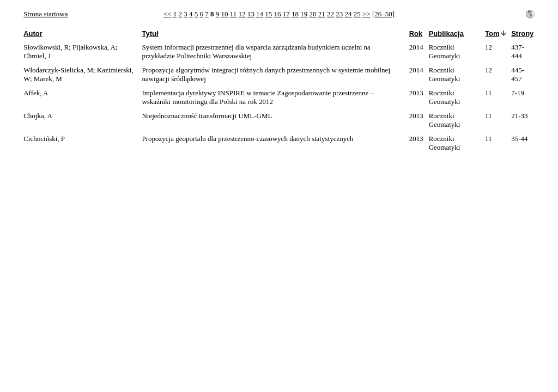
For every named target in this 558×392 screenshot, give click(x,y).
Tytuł (150, 33)
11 (233, 14)
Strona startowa (46, 14)
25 (357, 14)
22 (330, 14)
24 (348, 14)
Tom (492, 33)
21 (322, 14)
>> (366, 14)
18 (295, 14)
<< (168, 14)
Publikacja (446, 33)
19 (304, 14)
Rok (416, 33)
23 (339, 14)
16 (278, 14)
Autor (33, 33)
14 (260, 14)
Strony (522, 33)
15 (268, 14)
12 (242, 14)
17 (286, 14)
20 (313, 14)
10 (225, 14)
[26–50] (383, 14)
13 (251, 14)
